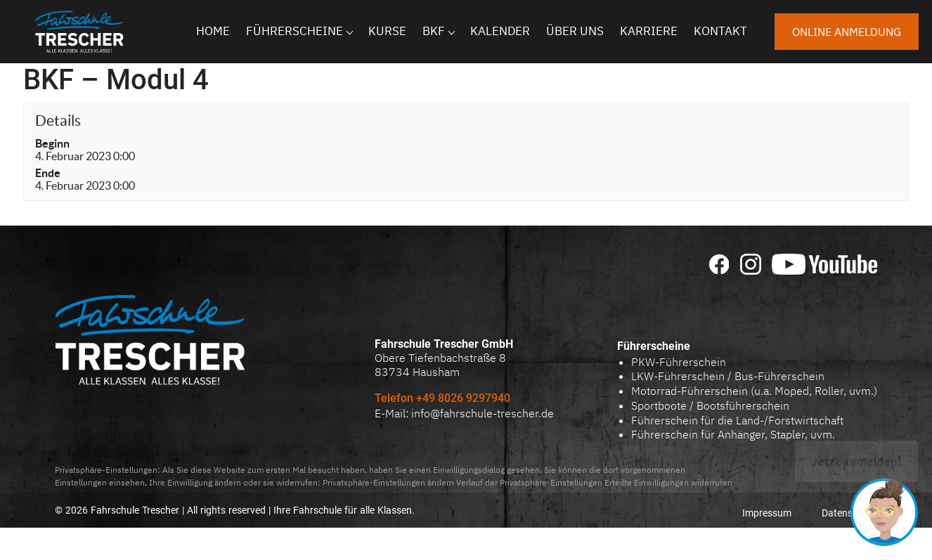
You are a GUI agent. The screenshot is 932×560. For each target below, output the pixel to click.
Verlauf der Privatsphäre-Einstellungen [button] (529, 482)
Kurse (387, 31)
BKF (434, 31)
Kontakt (720, 31)
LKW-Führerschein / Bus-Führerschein (728, 376)
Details (58, 121)
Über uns (575, 31)
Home (213, 31)
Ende (48, 173)
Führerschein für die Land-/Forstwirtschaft (737, 420)
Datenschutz (849, 513)
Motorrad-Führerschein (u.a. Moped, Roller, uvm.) (754, 391)
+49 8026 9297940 (465, 398)
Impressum (767, 513)
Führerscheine (295, 31)
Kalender (500, 31)
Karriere (649, 31)
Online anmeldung (847, 32)
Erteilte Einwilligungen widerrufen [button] (668, 482)
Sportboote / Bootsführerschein (710, 405)
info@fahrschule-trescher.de (483, 413)
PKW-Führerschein (679, 362)
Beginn (52, 143)
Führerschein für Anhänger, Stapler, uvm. (733, 434)
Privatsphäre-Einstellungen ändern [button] (388, 482)
